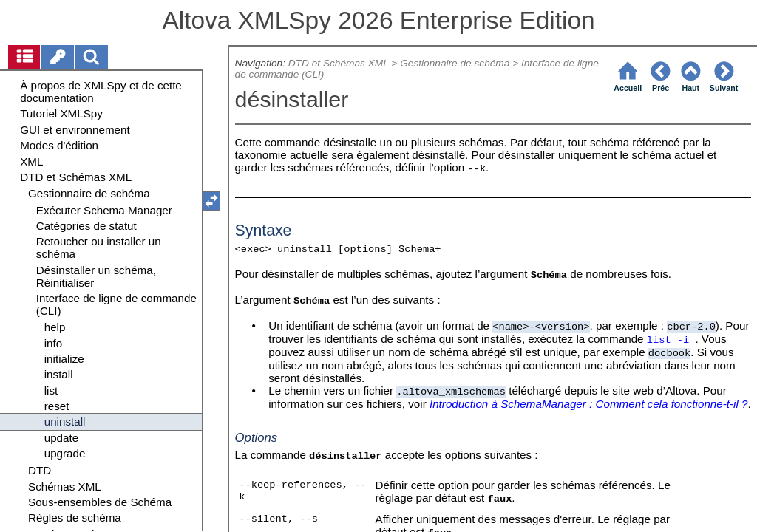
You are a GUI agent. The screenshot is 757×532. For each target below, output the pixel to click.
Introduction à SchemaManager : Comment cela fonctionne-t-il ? (589, 404)
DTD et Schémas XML (339, 63)
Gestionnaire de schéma (455, 63)
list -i (671, 340)
